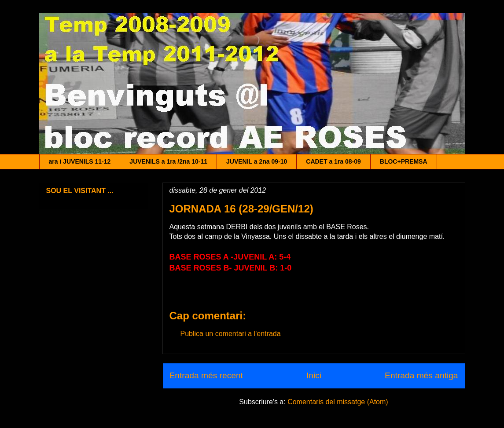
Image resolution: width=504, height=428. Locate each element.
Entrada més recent (206, 375)
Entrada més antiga (421, 375)
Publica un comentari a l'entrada (231, 334)
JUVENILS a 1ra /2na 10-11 (168, 161)
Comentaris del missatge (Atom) (338, 402)
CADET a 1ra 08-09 (333, 161)
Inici (314, 375)
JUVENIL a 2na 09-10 (257, 161)
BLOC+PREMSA (404, 161)
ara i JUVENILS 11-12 (80, 161)
